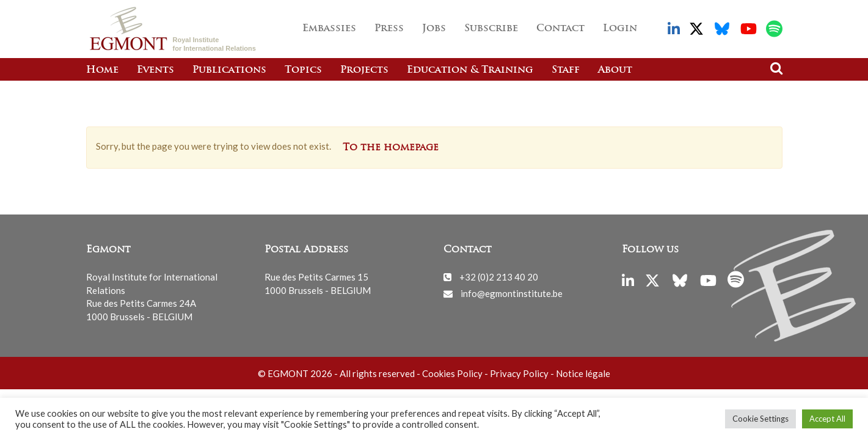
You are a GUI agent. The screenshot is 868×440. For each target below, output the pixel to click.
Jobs (434, 29)
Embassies (329, 29)
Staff (566, 70)
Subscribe (491, 29)
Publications (229, 70)
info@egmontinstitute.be (512, 293)
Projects (364, 70)
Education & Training (470, 70)
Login (620, 29)
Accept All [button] (827, 419)
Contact (560, 29)
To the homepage (391, 148)
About (615, 70)
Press (389, 29)
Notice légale (583, 373)
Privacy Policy (519, 373)
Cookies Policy (452, 373)
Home (102, 70)
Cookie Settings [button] (760, 419)
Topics (303, 70)
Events (155, 70)
